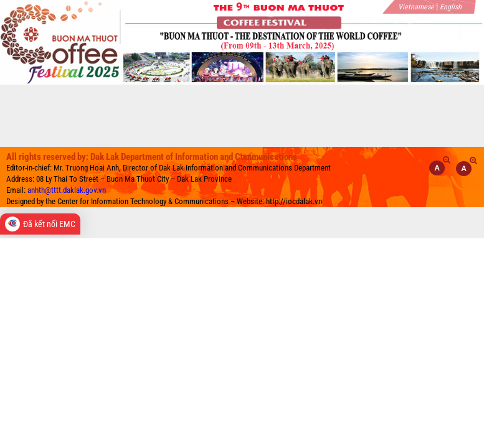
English (451, 7)
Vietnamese (416, 7)
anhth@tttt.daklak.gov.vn (67, 190)
